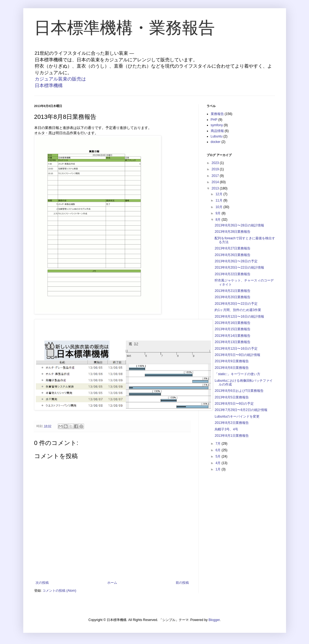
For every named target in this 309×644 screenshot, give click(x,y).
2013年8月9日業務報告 (232, 361)
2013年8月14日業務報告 (233, 336)
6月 (218, 450)
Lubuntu (217, 136)
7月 (218, 444)
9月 (218, 213)
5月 (218, 456)
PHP (214, 120)
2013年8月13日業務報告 (233, 342)
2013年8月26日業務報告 (233, 255)
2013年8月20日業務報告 (233, 297)
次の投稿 (42, 583)
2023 (216, 163)
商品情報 (217, 131)
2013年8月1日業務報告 (232, 436)
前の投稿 (182, 583)
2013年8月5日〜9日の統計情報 (237, 355)
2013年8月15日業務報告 (233, 329)
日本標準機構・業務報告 (125, 28)
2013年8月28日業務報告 (233, 232)
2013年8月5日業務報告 (232, 397)
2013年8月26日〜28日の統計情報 (239, 225)
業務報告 (217, 114)
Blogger (214, 620)
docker (216, 142)
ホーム (112, 583)
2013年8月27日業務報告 (233, 248)
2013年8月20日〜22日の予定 (236, 304)
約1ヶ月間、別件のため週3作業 (238, 310)
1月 (218, 469)
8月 (218, 220)
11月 (219, 200)
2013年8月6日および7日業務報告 (239, 391)
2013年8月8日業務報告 (232, 368)
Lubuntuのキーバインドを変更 (237, 416)
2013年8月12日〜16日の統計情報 (239, 317)
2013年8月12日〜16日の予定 (236, 349)
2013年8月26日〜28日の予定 (236, 261)
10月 (219, 207)
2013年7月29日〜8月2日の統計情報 (241, 410)
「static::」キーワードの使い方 (237, 374)
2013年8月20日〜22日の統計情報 (239, 268)
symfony (217, 125)
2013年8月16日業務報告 (233, 323)
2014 (216, 182)
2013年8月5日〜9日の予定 (234, 404)
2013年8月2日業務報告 (232, 423)
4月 (218, 463)
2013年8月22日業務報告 (233, 274)
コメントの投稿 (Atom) (59, 591)
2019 (216, 169)
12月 (219, 194)
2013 (216, 188)
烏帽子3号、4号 (226, 429)
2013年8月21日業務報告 (233, 291)
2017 (216, 176)
